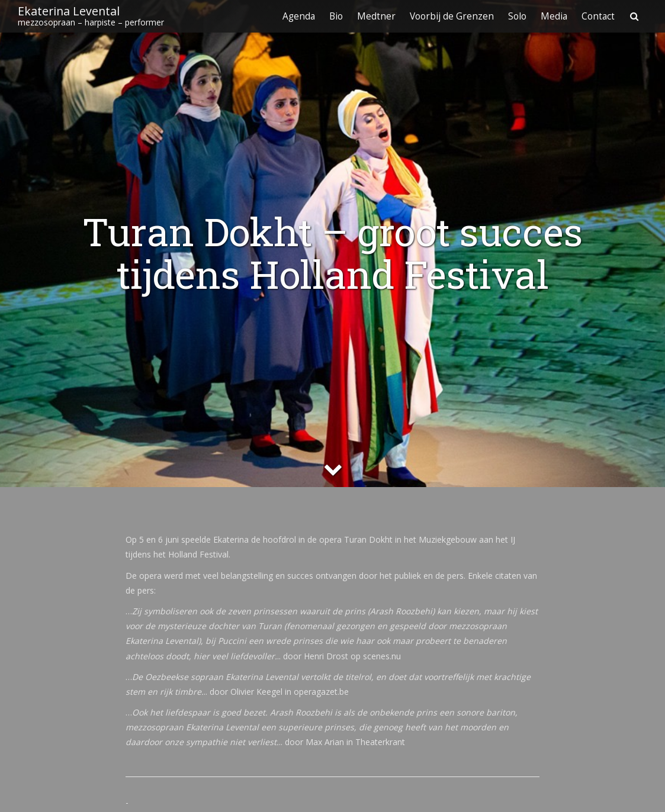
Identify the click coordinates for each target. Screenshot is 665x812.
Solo (517, 16)
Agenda (299, 16)
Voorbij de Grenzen (452, 16)
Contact (598, 16)
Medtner (376, 16)
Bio (336, 16)
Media (554, 16)
